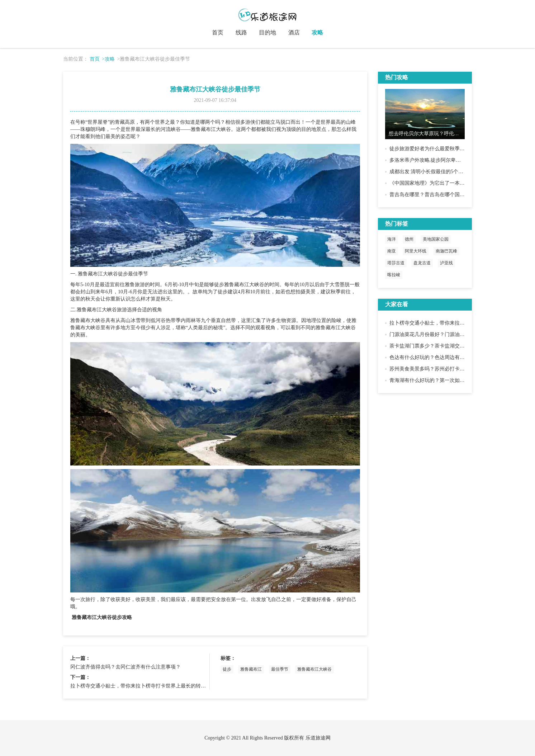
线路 (241, 32)
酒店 (294, 32)
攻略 (317, 32)
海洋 (392, 239)
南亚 (392, 251)
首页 (218, 32)
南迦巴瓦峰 (446, 251)
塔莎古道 (396, 263)
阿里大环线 (416, 251)
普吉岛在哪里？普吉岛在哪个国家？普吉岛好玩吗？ (447, 195)
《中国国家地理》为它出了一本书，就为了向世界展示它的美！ (460, 183)
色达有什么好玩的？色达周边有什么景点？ (437, 357)
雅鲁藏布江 (251, 669)
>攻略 (108, 59)
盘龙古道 (422, 263)
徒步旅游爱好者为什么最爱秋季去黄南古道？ (440, 149)
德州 (409, 239)
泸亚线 (446, 263)
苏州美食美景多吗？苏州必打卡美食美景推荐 (440, 369)
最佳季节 (280, 669)
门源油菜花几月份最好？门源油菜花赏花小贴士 (442, 334)
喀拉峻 (394, 275)
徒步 (227, 669)
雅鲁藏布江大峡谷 (314, 669)
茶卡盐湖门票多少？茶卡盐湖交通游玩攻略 (437, 346)
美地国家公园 (436, 239)
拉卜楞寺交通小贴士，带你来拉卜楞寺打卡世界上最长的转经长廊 (143, 686)
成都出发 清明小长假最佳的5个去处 (429, 172)
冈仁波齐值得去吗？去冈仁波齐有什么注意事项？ (126, 667)
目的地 (267, 32)
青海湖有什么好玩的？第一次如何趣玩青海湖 (440, 380)
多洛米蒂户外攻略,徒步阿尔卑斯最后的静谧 (438, 160)
